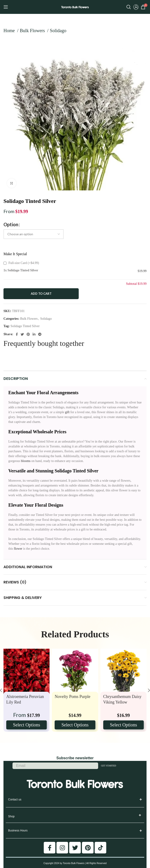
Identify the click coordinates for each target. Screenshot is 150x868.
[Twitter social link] (22, 334)
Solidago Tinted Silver (25, 326)
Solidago (58, 31)
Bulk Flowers (33, 31)
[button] (140, 815)
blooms (25, 461)
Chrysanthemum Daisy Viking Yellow (122, 699)
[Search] (129, 7)
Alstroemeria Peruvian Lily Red (25, 699)
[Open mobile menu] (6, 7)
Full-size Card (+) (21, 263)
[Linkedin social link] (34, 334)
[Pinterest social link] (28, 334)
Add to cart (41, 294)
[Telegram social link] (40, 334)
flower (18, 549)
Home (10, 31)
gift (67, 412)
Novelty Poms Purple (72, 697)
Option (11, 224)
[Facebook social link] (17, 334)
